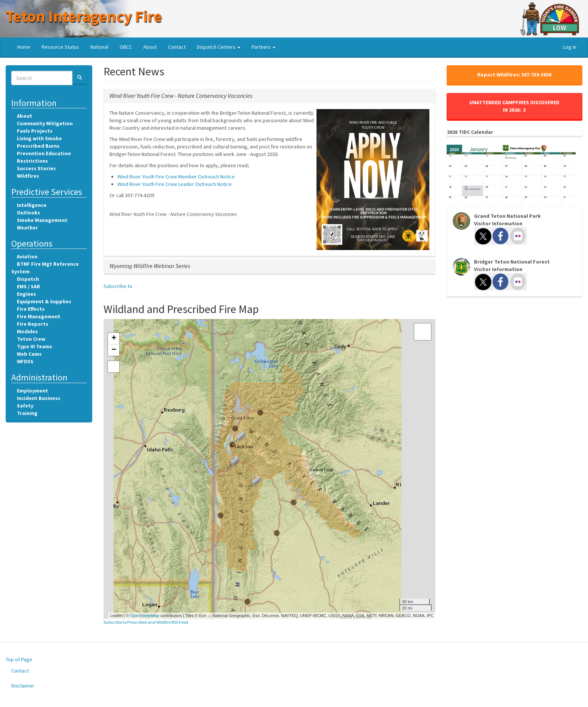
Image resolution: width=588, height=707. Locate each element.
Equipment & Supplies (44, 301)
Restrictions (32, 161)
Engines (26, 294)
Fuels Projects (35, 131)
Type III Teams (34, 346)
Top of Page (19, 659)
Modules (27, 331)
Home (24, 47)
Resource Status (60, 47)
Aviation (27, 256)
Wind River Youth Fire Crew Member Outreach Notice (176, 177)
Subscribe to (118, 286)
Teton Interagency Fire (84, 16)
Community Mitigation (45, 123)
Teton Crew (31, 339)
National (99, 47)
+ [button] (114, 339)
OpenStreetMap (145, 616)
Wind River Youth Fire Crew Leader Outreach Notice (175, 184)
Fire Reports (33, 324)
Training (27, 413)
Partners (264, 47)
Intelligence (32, 205)
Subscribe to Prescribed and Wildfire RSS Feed (146, 622)
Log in (570, 47)
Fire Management (39, 316)
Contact (177, 47)
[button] (181, 96)
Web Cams (29, 354)
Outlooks (28, 213)
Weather (27, 228)
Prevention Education (44, 153)
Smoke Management (42, 220)
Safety (25, 406)
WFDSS (25, 361)
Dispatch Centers (219, 47)
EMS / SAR (28, 286)
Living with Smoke (39, 138)
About (150, 47)
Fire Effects (31, 309)
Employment (32, 391)
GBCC (126, 47)
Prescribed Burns (38, 146)
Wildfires (28, 176)
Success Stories (36, 168)
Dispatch (28, 279)
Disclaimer (23, 686)
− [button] (114, 350)
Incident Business (39, 398)
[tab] (269, 96)
